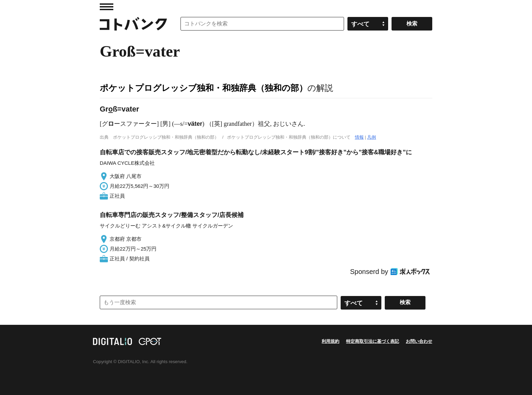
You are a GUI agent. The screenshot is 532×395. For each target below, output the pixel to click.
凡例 (372, 137)
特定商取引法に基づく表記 (373, 341)
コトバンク (133, 24)
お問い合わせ (419, 341)
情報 (359, 137)
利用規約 (330, 341)
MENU (107, 7)
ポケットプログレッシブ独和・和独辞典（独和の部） (204, 88)
